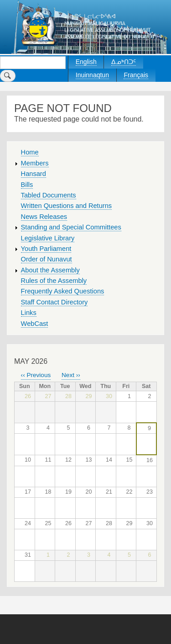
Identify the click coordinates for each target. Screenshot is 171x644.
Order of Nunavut (47, 259)
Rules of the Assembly (54, 281)
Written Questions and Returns (67, 206)
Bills (27, 185)
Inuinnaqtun (92, 75)
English (86, 62)
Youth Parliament (46, 249)
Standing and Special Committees (71, 227)
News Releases (44, 217)
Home (30, 152)
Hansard (34, 174)
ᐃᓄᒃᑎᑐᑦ (124, 62)
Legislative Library (48, 238)
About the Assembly (50, 270)
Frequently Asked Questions (63, 291)
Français (136, 75)
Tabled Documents (49, 195)
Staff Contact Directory (54, 302)
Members (35, 163)
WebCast (35, 324)
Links (29, 313)
